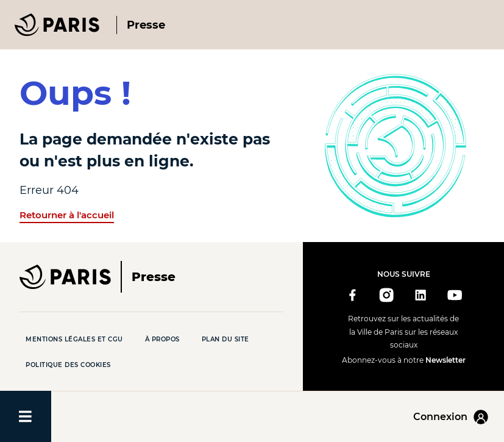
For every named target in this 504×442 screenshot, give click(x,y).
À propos (162, 339)
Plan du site (225, 339)
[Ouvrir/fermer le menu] (26, 416)
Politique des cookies (68, 365)
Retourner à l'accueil (67, 215)
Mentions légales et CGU (74, 339)
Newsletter (445, 360)
